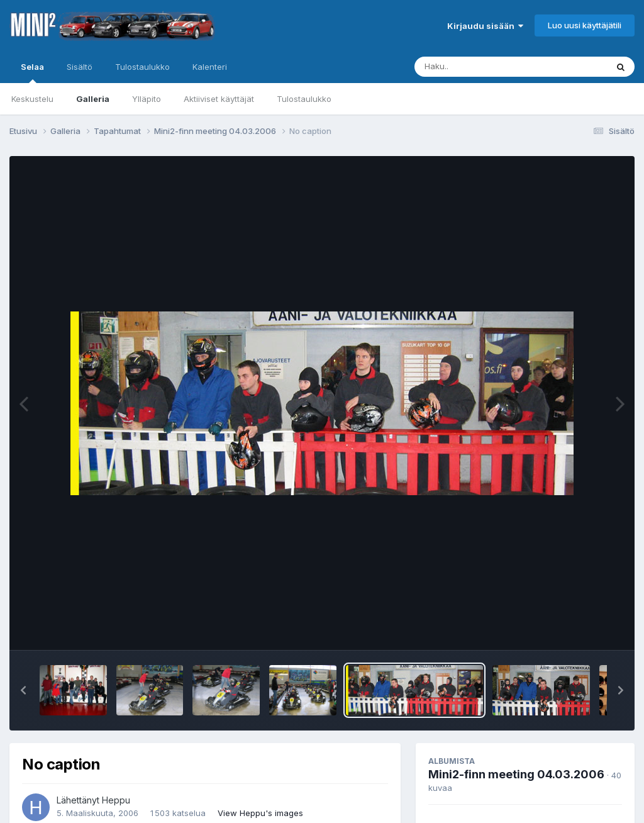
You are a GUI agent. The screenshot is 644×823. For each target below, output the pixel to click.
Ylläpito (147, 99)
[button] (23, 690)
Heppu (116, 800)
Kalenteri (210, 67)
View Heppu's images (260, 813)
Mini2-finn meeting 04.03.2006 (516, 774)
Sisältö (80, 67)
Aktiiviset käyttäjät (219, 99)
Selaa (32, 72)
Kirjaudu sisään (485, 26)
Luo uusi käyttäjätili (585, 25)
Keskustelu (32, 99)
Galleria (93, 99)
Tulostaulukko (304, 99)
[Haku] (487, 67)
